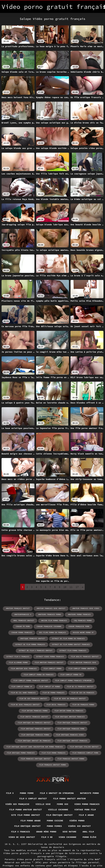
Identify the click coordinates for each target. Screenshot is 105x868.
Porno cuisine (24, 807)
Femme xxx (15, 790)
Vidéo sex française (62, 784)
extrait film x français (52, 650)
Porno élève (92, 824)
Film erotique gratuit (76, 807)
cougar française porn (54, 626)
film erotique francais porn (88, 715)
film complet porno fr (86, 668)
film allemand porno (52, 656)
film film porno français (54, 738)
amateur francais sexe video (84, 608)
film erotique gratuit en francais (35, 727)
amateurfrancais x (24, 614)
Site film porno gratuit (81, 795)
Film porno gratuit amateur (25, 784)
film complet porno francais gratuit (32, 673)
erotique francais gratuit (82, 632)
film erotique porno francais (22, 738)
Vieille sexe (89, 784)
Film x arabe (56, 801)
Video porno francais (41, 790)
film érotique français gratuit (19, 715)
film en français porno (82, 697)
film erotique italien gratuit (83, 733)
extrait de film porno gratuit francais (33, 644)
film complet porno (84, 662)
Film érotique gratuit (27, 801)
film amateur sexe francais (56, 662)
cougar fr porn (93, 620)
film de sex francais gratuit (34, 691)
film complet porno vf (23, 679)
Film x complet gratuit (66, 778)
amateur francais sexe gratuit (51, 608)
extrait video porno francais (83, 650)
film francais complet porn (84, 738)
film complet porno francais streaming (72, 673)
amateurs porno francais (78, 614)
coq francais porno (71, 620)
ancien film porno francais (44, 620)
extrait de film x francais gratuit (74, 644)
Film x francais (79, 813)
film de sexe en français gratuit (69, 691)
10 (65, 587)
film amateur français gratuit (82, 656)
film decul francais (56, 697)
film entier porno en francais (52, 703)
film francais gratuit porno (54, 744)
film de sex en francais (82, 685)
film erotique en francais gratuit (70, 709)
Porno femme (38, 773)
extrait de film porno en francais (35, 638)
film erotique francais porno (36, 721)
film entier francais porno (19, 703)
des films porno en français (24, 632)
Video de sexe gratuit (20, 824)
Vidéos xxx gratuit (51, 813)
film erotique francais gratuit (54, 715)
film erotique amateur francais (34, 709)
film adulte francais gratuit (23, 656)
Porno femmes (24, 813)
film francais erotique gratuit (20, 744)
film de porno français (54, 685)
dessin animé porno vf (54, 632)
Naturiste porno (34, 778)
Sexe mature (57, 818)
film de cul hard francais (24, 685)
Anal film (77, 818)
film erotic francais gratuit (85, 703)
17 (77, 587)
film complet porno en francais (55, 668)
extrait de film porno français (71, 638)
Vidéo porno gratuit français (38, 859)
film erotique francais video (69, 721)
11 (71, 587)
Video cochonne (69, 824)
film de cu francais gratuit (79, 679)
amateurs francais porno (50, 614)
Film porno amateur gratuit (79, 790)
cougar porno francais (81, 626)
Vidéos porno (47, 807)
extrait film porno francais (22, 650)
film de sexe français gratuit (26, 697)
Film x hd (47, 824)
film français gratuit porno (86, 744)
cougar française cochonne (26, 626)
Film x (20, 773)
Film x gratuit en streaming (70, 773)
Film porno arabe (81, 801)
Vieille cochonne (19, 795)
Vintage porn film (48, 795)
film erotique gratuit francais (71, 727)
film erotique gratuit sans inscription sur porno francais (35, 733)
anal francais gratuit (15, 620)
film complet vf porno (50, 679)
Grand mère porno (33, 818)
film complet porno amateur (22, 668)
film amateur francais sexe (25, 662)
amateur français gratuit (19, 608)
